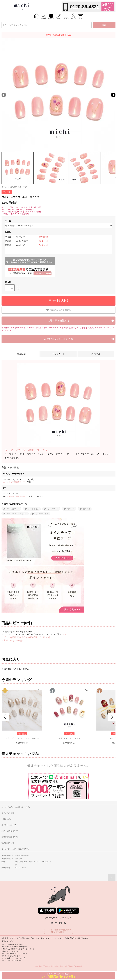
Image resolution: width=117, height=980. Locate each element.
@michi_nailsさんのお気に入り (58, 918)
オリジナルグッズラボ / (11, 956)
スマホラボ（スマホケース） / (13, 958)
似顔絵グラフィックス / (11, 951)
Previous (4, 95)
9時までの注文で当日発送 (58, 35)
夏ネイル (87, 509)
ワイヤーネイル (42, 514)
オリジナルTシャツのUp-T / (12, 944)
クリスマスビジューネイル (69, 738)
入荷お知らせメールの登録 (58, 339)
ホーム (4, 187)
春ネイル (71, 509)
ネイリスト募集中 (39, 938)
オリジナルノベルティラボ (12, 960)
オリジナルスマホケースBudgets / (15, 947)
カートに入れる (60, 300)
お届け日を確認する (58, 321)
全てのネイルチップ (19, 187)
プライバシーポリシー (56, 938)
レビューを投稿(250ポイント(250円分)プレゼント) (26, 637)
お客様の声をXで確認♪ (12, 640)
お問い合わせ (26, 938)
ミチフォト (14, 938)
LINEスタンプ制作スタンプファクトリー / (18, 949)
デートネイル (34, 509)
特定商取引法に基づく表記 (77, 938)
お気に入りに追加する (58, 310)
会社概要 (5, 938)
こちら (64, 634)
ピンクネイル (53, 509)
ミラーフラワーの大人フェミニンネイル (22, 738)
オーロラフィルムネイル (17, 514)
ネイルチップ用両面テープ (14, 482)
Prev (5, 717)
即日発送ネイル (13, 509)
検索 (104, 25)
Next (113, 95)
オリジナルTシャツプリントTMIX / (15, 954)
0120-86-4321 (85, 7)
